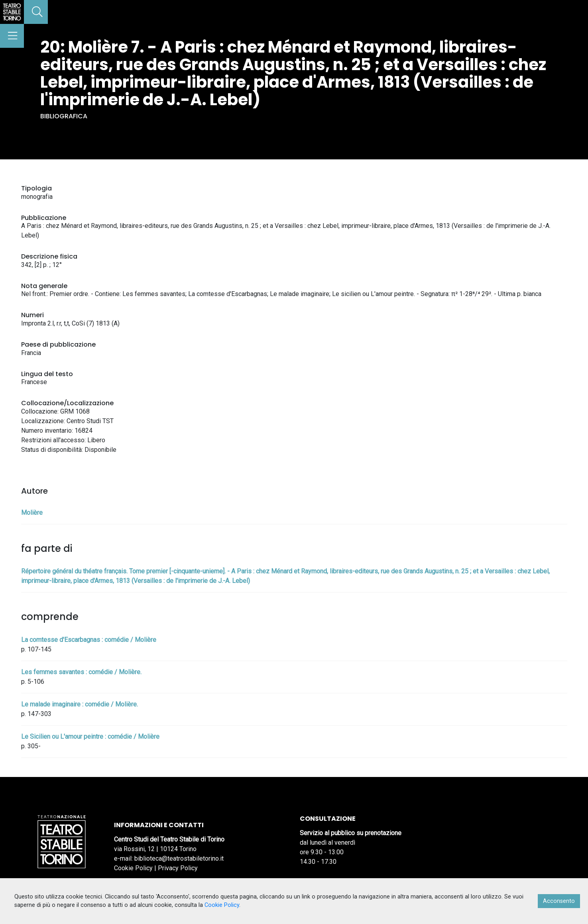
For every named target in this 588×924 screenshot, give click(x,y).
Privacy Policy (178, 868)
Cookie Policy (133, 868)
